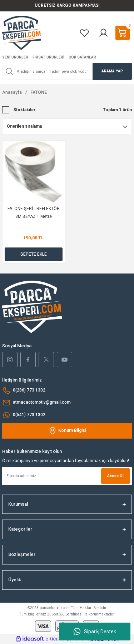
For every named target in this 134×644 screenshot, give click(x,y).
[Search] (67, 71)
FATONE (39, 92)
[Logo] (22, 33)
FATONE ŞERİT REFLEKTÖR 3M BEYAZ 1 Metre (34, 213)
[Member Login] (103, 33)
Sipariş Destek (95, 632)
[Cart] (123, 33)
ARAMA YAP (112, 71)
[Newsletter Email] (67, 476)
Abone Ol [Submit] (115, 476)
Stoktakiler (24, 110)
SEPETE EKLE (34, 254)
